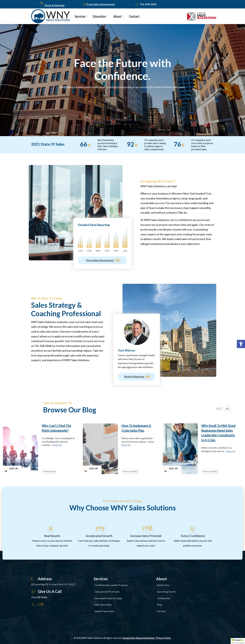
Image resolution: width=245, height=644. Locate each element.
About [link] (118, 16)
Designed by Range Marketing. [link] (139, 638)
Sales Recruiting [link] (103, 605)
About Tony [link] (163, 585)
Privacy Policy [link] (164, 638)
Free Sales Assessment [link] (99, 4)
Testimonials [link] (164, 598)
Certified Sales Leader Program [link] (111, 585)
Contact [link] (134, 16)
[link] (241, 344)
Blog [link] (159, 605)
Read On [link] (57, 445)
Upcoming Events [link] (166, 592)
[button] (238, 641)
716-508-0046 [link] (146, 4)
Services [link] (80, 16)
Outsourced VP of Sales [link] (107, 592)
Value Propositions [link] (104, 611)
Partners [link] (161, 611)
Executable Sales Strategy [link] (108, 598)
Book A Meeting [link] (52, 5)
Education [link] (100, 16)
